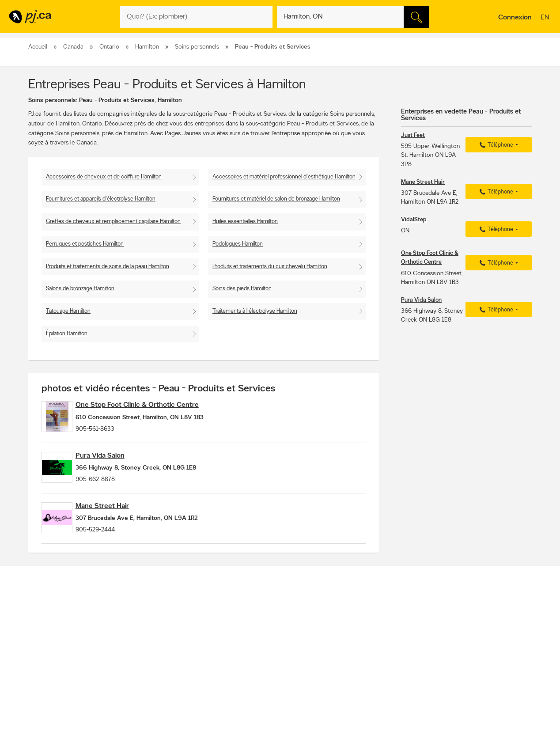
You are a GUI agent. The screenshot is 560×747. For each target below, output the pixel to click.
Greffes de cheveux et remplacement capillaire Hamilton (113, 222)
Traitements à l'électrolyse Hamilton (255, 311)
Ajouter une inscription (57, 650)
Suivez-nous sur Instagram (368, 665)
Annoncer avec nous (55, 643)
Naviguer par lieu (257, 650)
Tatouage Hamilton (68, 311)
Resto (245, 682)
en (546, 18)
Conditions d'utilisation (163, 680)
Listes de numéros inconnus (370, 680)
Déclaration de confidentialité (170, 673)
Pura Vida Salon (115, 463)
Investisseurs (152, 658)
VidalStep (414, 220)
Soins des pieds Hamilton (242, 289)
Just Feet (413, 135)
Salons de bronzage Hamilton (80, 289)
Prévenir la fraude (52, 658)
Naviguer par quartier (262, 658)
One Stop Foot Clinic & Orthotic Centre (152, 405)
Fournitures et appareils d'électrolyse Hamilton (101, 199)
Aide (143, 688)
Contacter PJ (152, 643)
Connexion (515, 18)
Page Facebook (357, 658)
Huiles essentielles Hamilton (245, 222)
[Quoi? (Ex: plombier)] (196, 17)
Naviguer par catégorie (264, 643)
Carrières (148, 650)
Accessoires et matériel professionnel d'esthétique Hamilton (284, 177)
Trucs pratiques (255, 665)
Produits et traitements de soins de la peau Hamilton (108, 267)
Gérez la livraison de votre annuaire (378, 688)
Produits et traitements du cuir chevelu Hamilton (270, 267)
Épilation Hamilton (67, 334)
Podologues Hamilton (238, 244)
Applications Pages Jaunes (369, 643)
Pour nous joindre (510, 606)
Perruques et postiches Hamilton (85, 244)
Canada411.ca (455, 643)
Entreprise (149, 665)
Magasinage (271, 682)
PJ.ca (141, 715)
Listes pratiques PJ (259, 673)
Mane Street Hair (117, 521)
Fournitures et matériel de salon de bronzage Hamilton (276, 199)
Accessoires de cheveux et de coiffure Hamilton (104, 177)
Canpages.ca (454, 650)
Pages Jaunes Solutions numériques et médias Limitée (356, 715)
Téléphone (495, 145)
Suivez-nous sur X (359, 650)
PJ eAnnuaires (355, 673)
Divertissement (255, 689)
